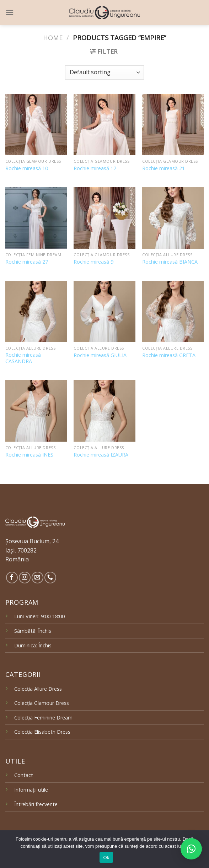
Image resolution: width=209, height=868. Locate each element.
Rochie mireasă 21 (164, 168)
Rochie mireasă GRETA (169, 355)
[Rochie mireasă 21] (173, 125)
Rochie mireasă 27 (27, 262)
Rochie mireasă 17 (95, 168)
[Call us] (50, 578)
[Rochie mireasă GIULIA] (104, 311)
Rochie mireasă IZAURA (101, 455)
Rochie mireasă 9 (93, 262)
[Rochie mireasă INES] (36, 411)
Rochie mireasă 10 (27, 168)
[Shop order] (104, 72)
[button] (191, 849)
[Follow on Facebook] (12, 578)
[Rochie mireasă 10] (36, 125)
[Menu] (10, 12)
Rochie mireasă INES (29, 455)
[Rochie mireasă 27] (36, 218)
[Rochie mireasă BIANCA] (173, 218)
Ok (106, 858)
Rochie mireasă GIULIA (100, 355)
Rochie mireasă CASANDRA (23, 358)
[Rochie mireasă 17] (104, 125)
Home (53, 37)
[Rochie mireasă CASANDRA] (36, 311)
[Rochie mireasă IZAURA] (104, 411)
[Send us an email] (37, 578)
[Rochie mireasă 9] (104, 218)
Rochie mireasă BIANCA (170, 262)
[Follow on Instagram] (25, 578)
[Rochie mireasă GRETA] (173, 311)
